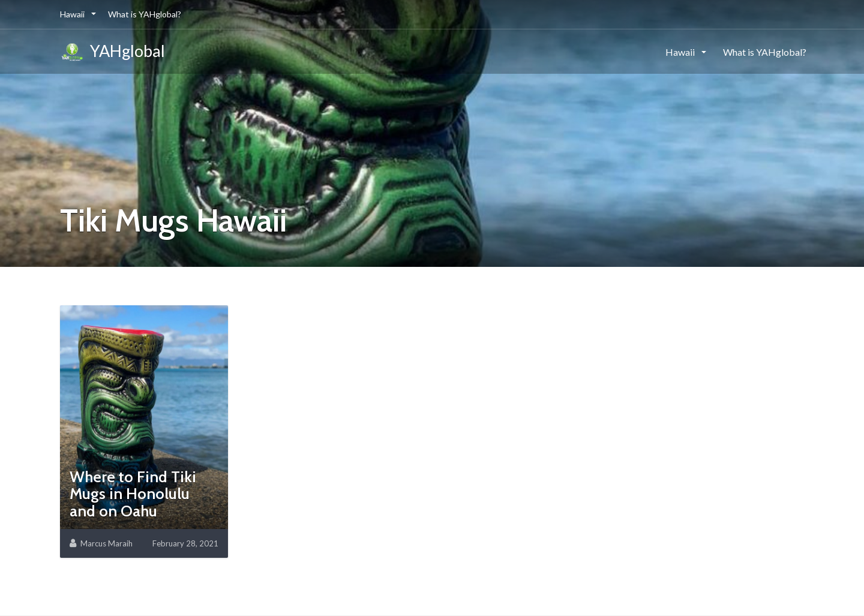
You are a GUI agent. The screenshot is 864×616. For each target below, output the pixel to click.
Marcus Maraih (106, 543)
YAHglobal (112, 53)
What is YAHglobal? (145, 14)
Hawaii (73, 14)
